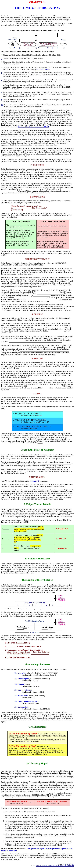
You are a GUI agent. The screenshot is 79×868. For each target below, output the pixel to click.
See (37, 69)
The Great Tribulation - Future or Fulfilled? (33, 127)
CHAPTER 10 (44, 69)
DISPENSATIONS (68, 864)
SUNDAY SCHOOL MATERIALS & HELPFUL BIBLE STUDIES (55, 866)
